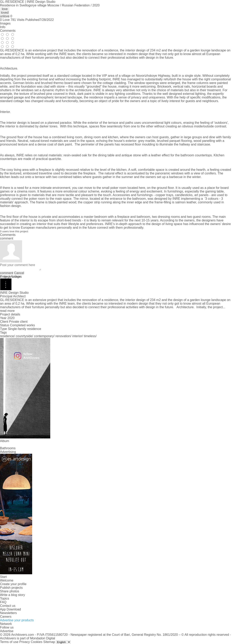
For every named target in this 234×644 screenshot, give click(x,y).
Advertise (7, 631)
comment (7, 273)
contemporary (44, 336)
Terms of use (9, 642)
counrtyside (24, 336)
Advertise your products (17, 620)
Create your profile (13, 584)
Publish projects (11, 588)
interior (77, 336)
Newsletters (8, 613)
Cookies (37, 642)
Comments (8, 31)
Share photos (10, 591)
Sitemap (49, 642)
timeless (90, 336)
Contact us (8, 606)
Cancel (19, 273)
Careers (6, 617)
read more (7, 311)
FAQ (3, 602)
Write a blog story (12, 595)
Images (5, 23)
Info (3, 27)
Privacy (25, 642)
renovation (63, 336)
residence (7, 336)
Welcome (7, 580)
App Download (10, 609)
